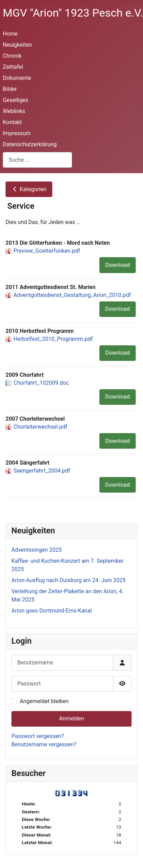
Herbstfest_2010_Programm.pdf (53, 339)
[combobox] (37, 160)
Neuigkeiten (17, 45)
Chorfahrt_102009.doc (41, 383)
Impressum (17, 133)
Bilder (10, 89)
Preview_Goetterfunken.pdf (47, 251)
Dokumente (17, 78)
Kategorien (29, 189)
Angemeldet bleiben (44, 701)
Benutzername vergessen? (44, 744)
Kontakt (12, 122)
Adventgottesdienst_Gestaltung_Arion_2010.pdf (72, 295)
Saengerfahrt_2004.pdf (42, 471)
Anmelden (71, 718)
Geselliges (16, 100)
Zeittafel (13, 67)
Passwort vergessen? (38, 736)
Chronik (12, 56)
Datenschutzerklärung (30, 144)
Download (118, 265)
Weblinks (14, 111)
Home (10, 34)
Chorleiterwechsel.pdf (40, 427)
